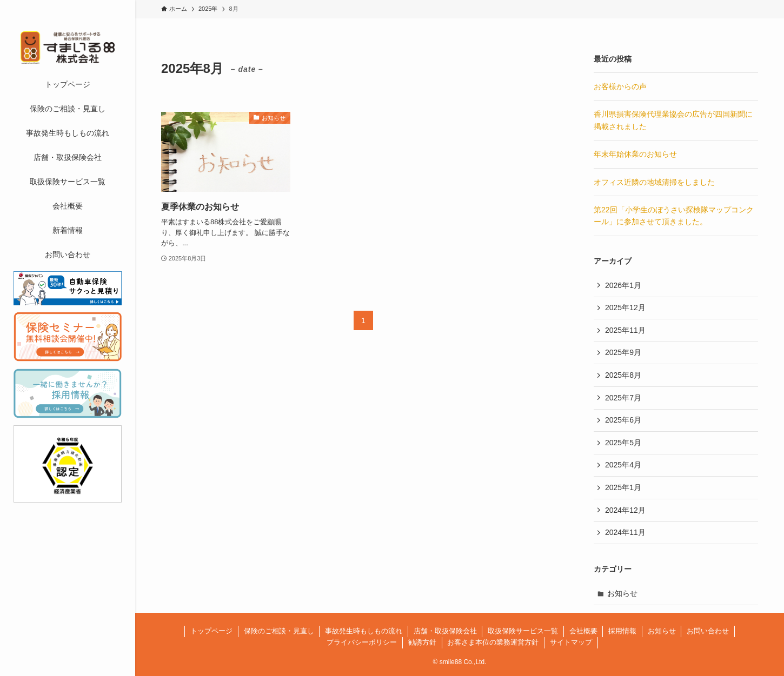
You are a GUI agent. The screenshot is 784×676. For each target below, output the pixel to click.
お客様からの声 (620, 86)
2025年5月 (623, 443)
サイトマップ (571, 642)
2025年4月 (623, 465)
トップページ (211, 631)
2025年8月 (623, 375)
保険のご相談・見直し (279, 631)
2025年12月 (625, 307)
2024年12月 (625, 510)
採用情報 (622, 631)
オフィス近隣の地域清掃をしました (654, 182)
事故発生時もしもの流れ (364, 631)
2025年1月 (623, 487)
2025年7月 (623, 398)
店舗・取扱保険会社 (445, 631)
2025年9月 (623, 352)
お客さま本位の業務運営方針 (493, 642)
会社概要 (583, 631)
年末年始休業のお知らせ (635, 154)
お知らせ (622, 593)
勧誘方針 (422, 642)
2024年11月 (625, 532)
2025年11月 (625, 330)
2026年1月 (623, 285)
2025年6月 (623, 420)
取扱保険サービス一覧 (523, 631)
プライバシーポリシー (362, 642)
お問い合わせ (708, 631)
